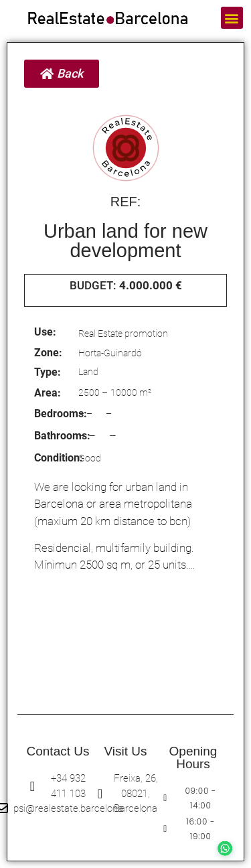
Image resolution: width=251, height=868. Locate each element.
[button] (232, 18)
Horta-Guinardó (110, 353)
